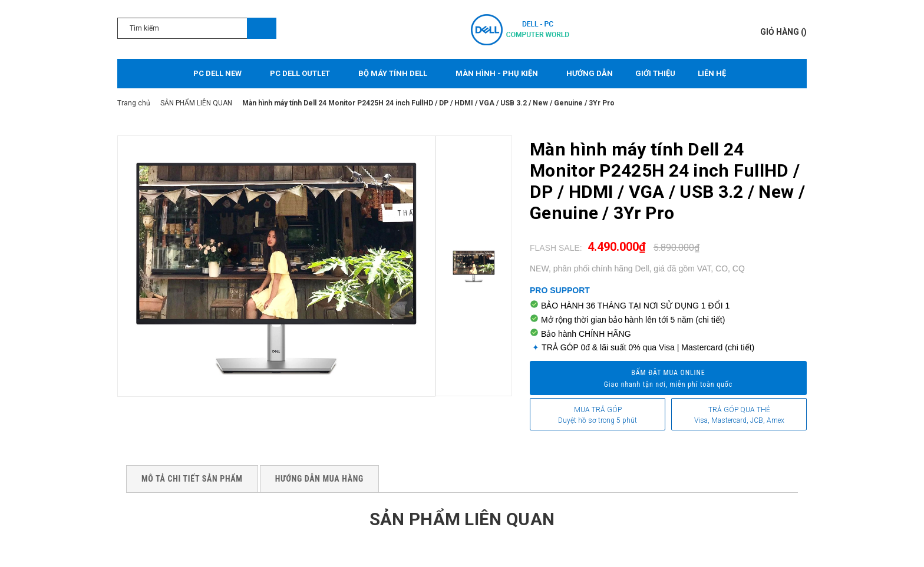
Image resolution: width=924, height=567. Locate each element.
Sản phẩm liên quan (462, 519)
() (783, 32)
